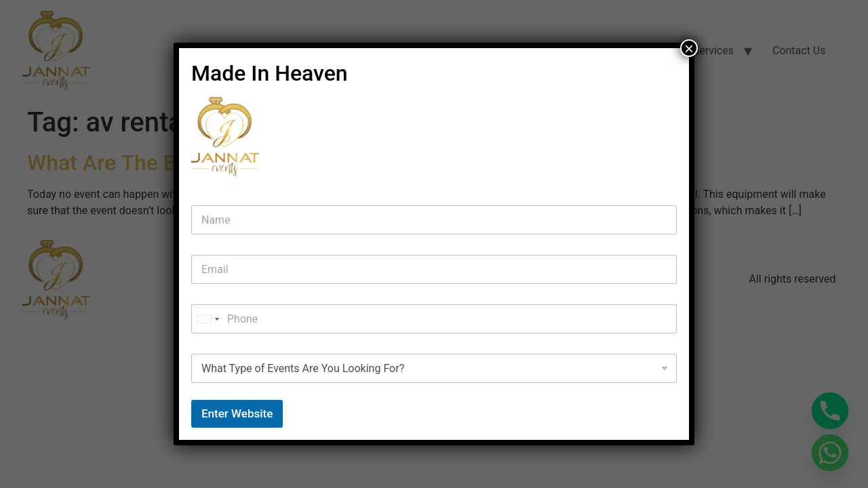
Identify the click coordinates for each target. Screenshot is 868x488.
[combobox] (208, 319)
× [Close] (689, 48)
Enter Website (237, 413)
